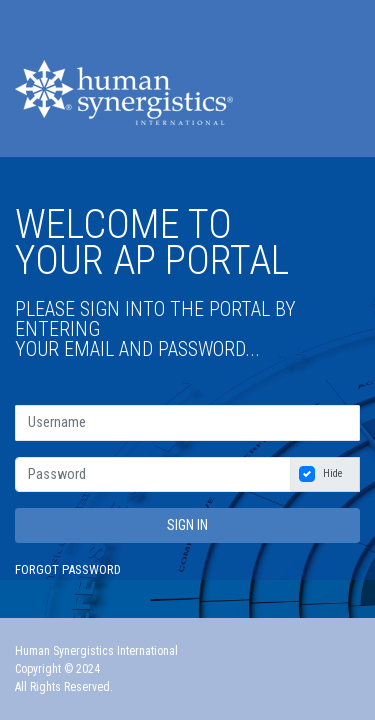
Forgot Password (68, 569)
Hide (333, 473)
